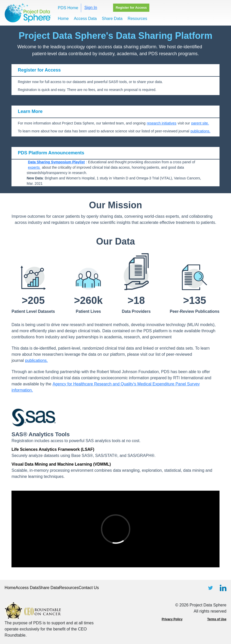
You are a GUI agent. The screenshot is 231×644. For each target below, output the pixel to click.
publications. (200, 131)
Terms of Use (217, 619)
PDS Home (68, 8)
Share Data (112, 19)
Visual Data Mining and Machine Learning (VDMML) (61, 464)
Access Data (85, 19)
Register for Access (131, 8)
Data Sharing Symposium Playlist (57, 162)
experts (34, 167)
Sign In (91, 8)
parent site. (200, 123)
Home (63, 19)
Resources (137, 19)
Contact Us (89, 588)
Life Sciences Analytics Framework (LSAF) (53, 449)
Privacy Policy (172, 619)
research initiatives (162, 123)
